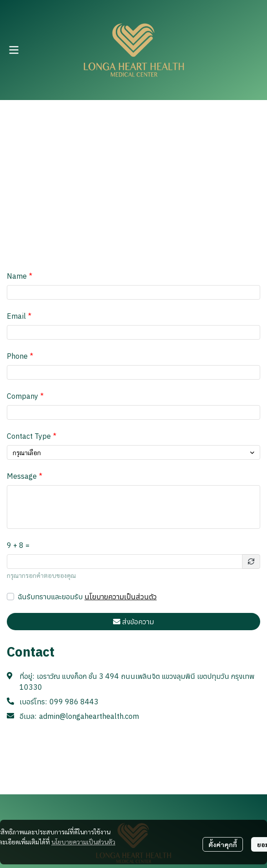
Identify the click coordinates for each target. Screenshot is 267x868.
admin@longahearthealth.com (89, 716)
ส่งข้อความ (133, 622)
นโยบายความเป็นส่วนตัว (121, 597)
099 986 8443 (74, 702)
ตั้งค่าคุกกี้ (223, 844)
